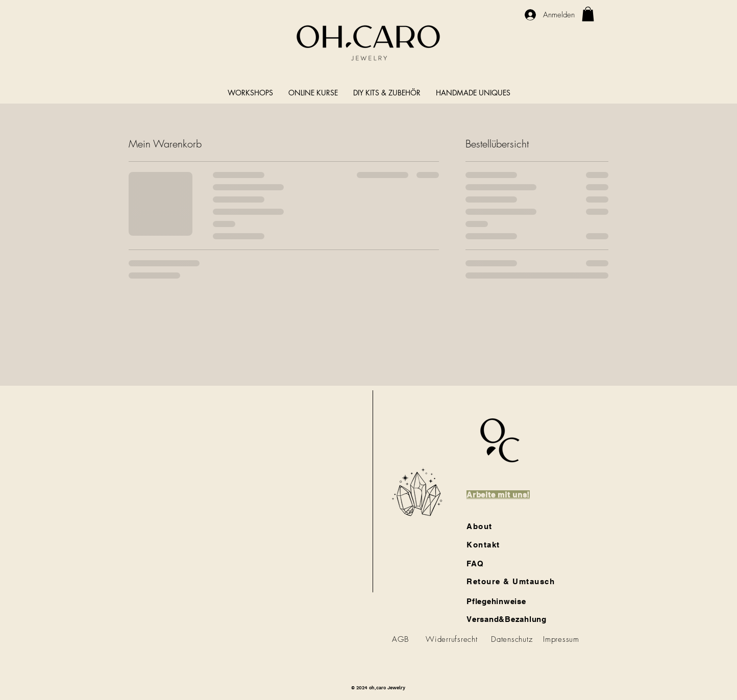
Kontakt (483, 545)
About (480, 526)
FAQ (475, 564)
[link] (588, 14)
